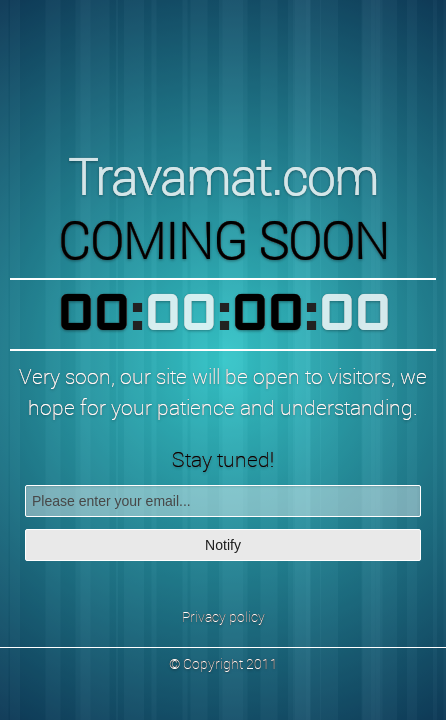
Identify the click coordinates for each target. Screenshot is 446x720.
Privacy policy (223, 616)
